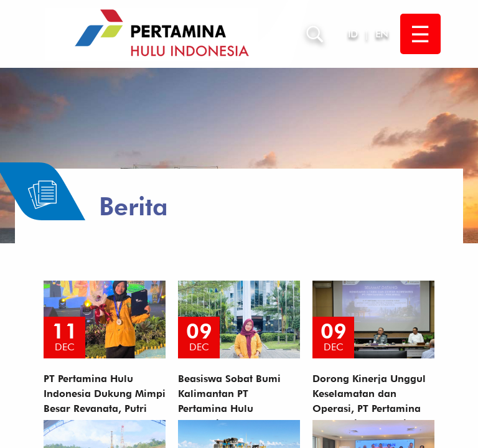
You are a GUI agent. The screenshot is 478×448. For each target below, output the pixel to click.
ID (353, 34)
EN (382, 34)
